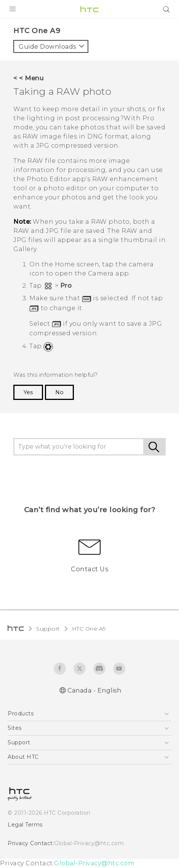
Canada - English (94, 690)
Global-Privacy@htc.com (89, 843)
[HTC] (89, 9)
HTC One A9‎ (89, 629)
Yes (28, 392)
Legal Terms (25, 825)
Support (48, 629)
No (59, 392)
